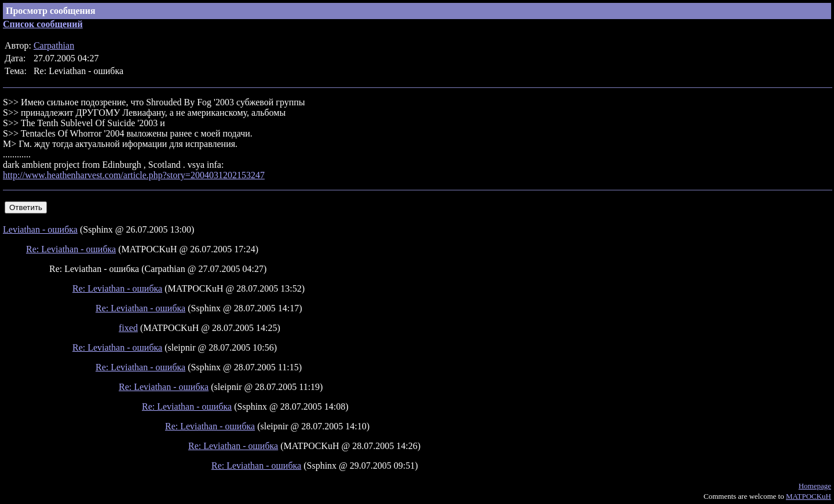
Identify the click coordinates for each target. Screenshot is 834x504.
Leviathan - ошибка (40, 229)
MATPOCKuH (809, 496)
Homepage (815, 486)
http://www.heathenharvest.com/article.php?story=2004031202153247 (134, 175)
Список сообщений (43, 24)
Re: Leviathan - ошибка (71, 249)
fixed (128, 328)
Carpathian (54, 45)
